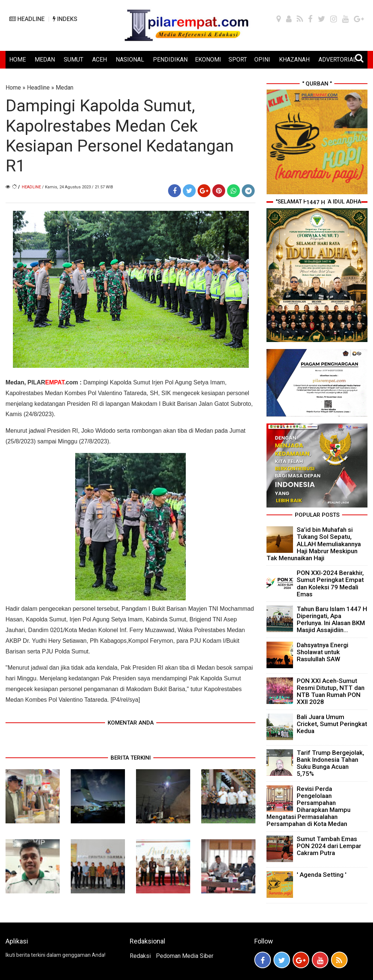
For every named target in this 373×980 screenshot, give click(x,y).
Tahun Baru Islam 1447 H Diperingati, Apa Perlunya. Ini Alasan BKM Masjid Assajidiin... (332, 620)
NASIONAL (130, 60)
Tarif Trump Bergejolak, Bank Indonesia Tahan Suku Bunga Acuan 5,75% (330, 763)
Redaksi (140, 956)
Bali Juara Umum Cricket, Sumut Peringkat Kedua (332, 724)
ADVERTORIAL (337, 60)
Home (13, 88)
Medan (65, 88)
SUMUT (74, 60)
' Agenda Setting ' (322, 875)
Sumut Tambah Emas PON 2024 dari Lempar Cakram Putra (329, 846)
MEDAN (45, 60)
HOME (18, 60)
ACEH (100, 60)
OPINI (262, 60)
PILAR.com (53, 382)
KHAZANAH (294, 60)
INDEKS (65, 19)
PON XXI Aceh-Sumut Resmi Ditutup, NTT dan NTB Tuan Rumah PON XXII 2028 (331, 691)
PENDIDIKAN (170, 60)
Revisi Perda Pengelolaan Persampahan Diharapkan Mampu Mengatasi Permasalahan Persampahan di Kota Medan (308, 806)
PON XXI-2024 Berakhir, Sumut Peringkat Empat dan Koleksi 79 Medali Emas (330, 583)
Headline (38, 88)
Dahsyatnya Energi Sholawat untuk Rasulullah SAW (323, 652)
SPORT (238, 60)
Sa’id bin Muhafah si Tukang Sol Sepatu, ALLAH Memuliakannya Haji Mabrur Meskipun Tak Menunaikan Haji (314, 544)
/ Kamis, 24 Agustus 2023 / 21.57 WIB (78, 187)
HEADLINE (27, 19)
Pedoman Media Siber (185, 956)
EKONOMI (208, 60)
